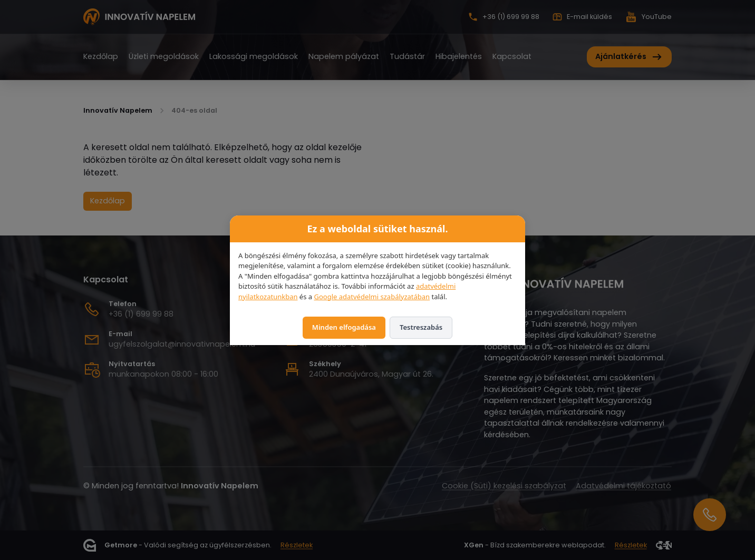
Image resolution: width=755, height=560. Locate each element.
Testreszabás (421, 327)
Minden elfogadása (344, 327)
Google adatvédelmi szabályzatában (372, 297)
